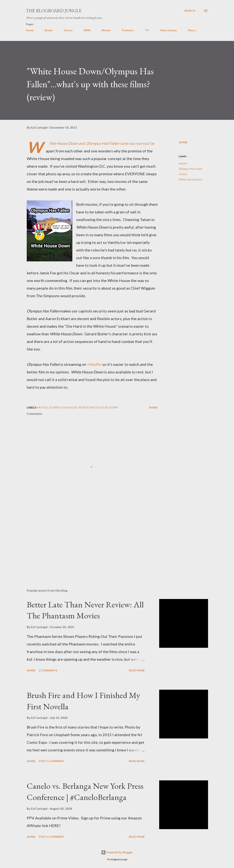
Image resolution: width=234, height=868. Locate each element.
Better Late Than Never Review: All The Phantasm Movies (85, 610)
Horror (68, 30)
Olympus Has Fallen (190, 169)
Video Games (168, 30)
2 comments (48, 670)
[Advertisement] (91, 541)
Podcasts (128, 30)
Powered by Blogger (117, 852)
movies (183, 163)
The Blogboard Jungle (54, 11)
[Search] (190, 11)
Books (49, 30)
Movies (106, 30)
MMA (87, 30)
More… (192, 30)
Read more (137, 670)
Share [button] (183, 142)
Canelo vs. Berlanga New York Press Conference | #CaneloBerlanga (85, 791)
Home (30, 30)
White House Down (190, 179)
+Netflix (94, 364)
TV (147, 30)
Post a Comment (52, 761)
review (183, 174)
